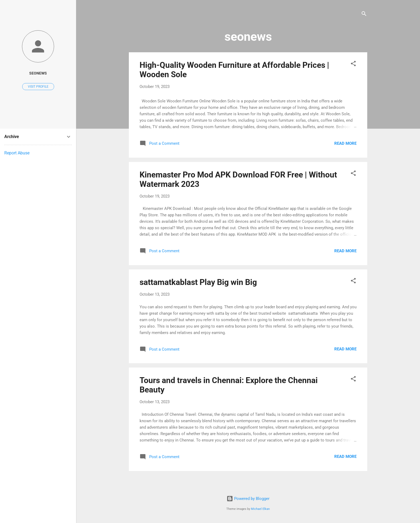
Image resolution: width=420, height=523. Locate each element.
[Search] (364, 15)
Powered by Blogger (248, 499)
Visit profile (38, 87)
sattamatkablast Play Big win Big (198, 282)
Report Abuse (17, 153)
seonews (38, 73)
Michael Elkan (260, 509)
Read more (345, 143)
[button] (353, 64)
